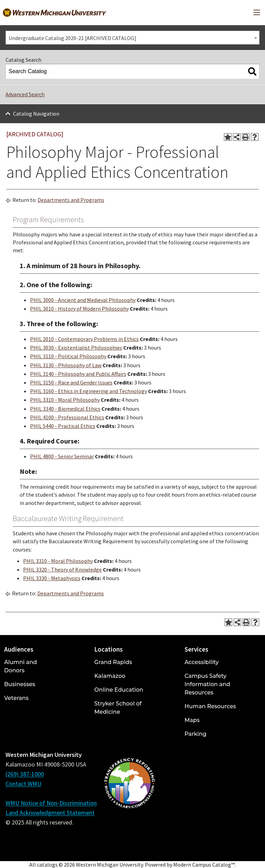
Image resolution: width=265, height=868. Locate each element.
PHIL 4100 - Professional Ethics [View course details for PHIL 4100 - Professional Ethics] (67, 417)
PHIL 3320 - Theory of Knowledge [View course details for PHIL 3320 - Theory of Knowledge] (62, 569)
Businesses (20, 684)
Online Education (119, 690)
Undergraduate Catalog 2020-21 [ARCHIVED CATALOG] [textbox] (72, 38)
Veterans (16, 698)
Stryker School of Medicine (118, 708)
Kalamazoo (110, 676)
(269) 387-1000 (25, 774)
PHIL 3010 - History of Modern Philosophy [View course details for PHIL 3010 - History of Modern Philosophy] (79, 309)
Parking (196, 734)
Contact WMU (23, 784)
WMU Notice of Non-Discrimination (51, 803)
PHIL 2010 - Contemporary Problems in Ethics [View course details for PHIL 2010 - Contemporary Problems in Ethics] (84, 339)
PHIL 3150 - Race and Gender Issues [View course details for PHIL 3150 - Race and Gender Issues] (71, 382)
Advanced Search (25, 94)
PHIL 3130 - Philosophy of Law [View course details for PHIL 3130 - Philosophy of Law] (66, 365)
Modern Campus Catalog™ (204, 865)
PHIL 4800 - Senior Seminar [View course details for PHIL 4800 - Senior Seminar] (62, 456)
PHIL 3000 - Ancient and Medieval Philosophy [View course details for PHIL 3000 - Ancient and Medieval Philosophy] (83, 300)
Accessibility (202, 662)
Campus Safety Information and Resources (207, 684)
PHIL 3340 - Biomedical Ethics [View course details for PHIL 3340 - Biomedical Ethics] (65, 409)
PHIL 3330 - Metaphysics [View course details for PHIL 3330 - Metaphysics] (52, 578)
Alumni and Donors (21, 666)
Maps (192, 720)
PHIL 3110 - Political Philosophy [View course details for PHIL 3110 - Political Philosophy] (68, 356)
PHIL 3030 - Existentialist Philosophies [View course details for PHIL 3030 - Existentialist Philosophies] (76, 348)
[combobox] (132, 38)
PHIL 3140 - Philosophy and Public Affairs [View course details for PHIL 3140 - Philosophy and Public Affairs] (78, 374)
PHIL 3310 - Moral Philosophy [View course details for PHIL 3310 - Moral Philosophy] (65, 400)
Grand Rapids (113, 662)
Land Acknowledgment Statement (50, 813)
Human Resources (210, 706)
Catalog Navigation (36, 114)
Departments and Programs (71, 200)
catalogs (47, 865)
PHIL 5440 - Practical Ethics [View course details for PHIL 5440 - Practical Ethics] (63, 426)
